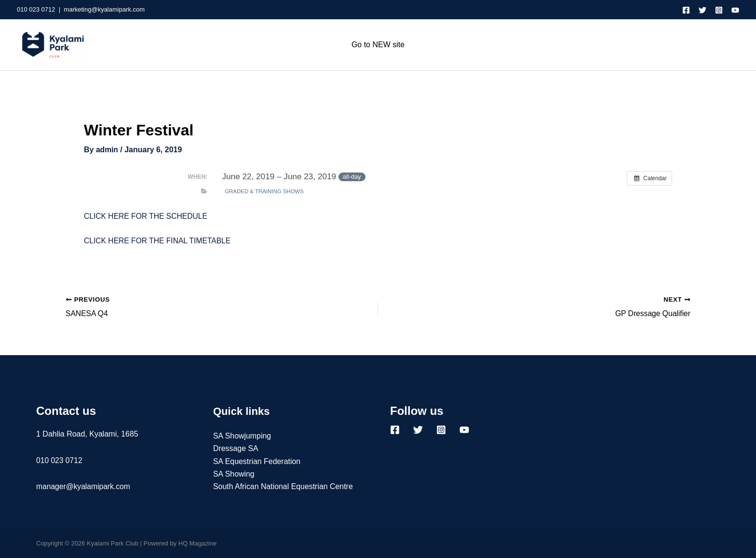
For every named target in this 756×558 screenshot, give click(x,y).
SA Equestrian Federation (257, 461)
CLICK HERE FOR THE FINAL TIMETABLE (159, 241)
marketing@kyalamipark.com (104, 9)
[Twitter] (702, 10)
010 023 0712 (36, 9)
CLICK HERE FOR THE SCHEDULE (147, 216)
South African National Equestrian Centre (283, 487)
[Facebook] (686, 10)
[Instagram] (719, 10)
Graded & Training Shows (264, 191)
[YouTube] (735, 10)
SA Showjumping (242, 436)
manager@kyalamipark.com (84, 486)
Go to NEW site (378, 45)
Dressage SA (236, 449)
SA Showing (234, 474)
